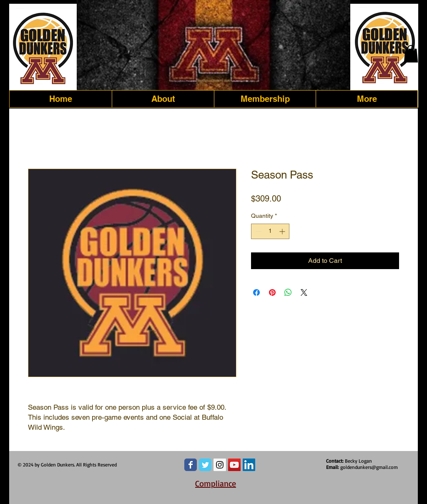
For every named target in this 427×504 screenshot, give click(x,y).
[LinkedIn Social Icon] (249, 465)
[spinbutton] (270, 231)
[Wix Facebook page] (191, 465)
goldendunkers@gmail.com (369, 467)
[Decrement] (257, 231)
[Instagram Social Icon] (220, 465)
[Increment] (283, 231)
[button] (411, 54)
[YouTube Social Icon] (234, 465)
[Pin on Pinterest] (272, 292)
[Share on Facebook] (256, 292)
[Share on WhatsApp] (288, 292)
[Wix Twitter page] (205, 465)
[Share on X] (304, 292)
